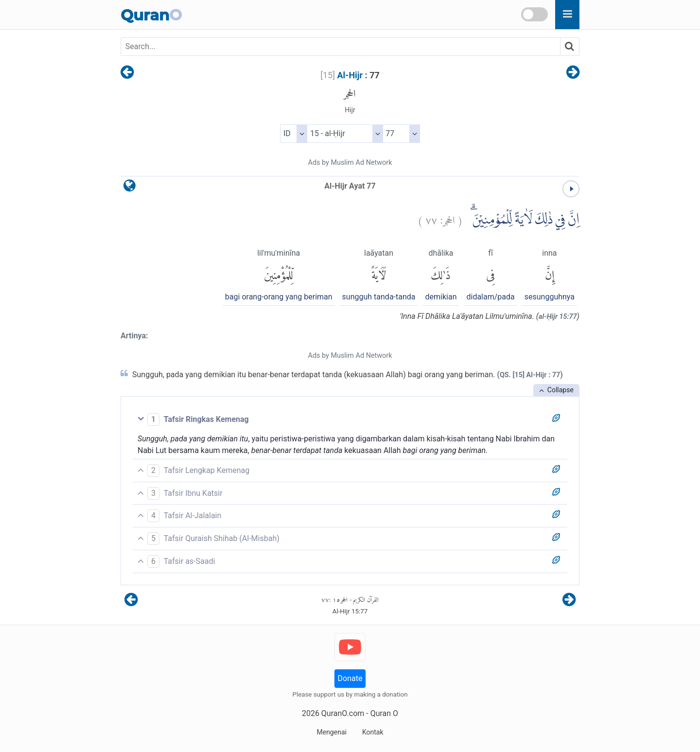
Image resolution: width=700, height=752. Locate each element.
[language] (130, 188)
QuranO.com (343, 713)
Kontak (373, 732)
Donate (350, 678)
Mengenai (331, 732)
